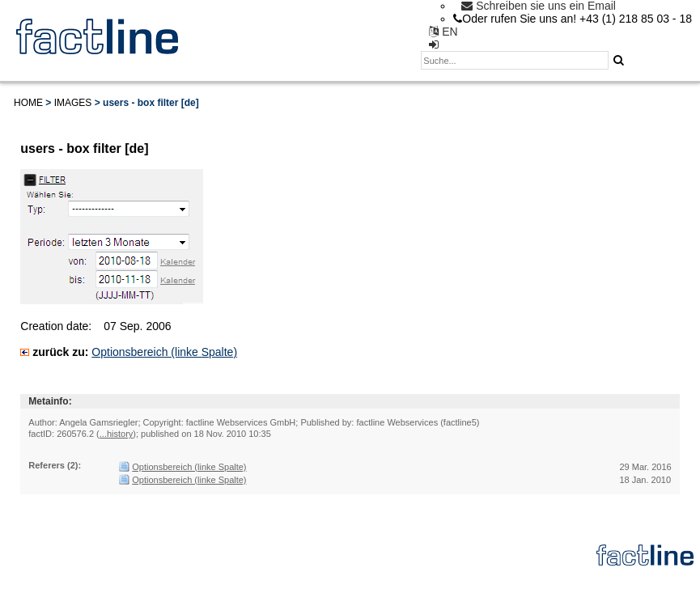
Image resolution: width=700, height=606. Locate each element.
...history (117, 434)
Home (28, 103)
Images (73, 103)
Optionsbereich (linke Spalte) (164, 352)
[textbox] (515, 60)
